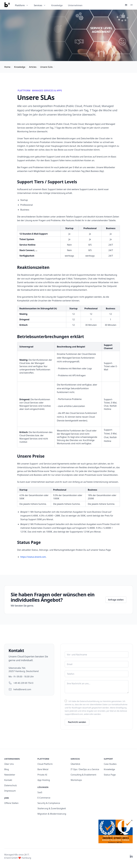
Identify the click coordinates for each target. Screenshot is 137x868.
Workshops (76, 780)
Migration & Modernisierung (52, 814)
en (132, 5)
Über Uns (9, 764)
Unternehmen (75, 5)
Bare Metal (43, 769)
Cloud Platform (45, 764)
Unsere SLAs (46, 67)
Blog (7, 769)
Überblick (75, 764)
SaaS (40, 792)
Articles (33, 67)
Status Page (110, 775)
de (126, 5)
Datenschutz (11, 785)
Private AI (42, 775)
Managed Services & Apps (47, 91)
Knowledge (57, 5)
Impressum (10, 791)
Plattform (24, 91)
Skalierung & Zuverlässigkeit (52, 808)
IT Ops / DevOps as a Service (85, 769)
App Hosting (44, 780)
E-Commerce (44, 798)
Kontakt (8, 780)
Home (7, 67)
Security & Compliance (49, 803)
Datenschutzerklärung (90, 701)
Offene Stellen (11, 803)
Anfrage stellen (116, 600)
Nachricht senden (77, 722)
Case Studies (110, 764)
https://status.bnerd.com (33, 557)
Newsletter (10, 775)
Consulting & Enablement (83, 775)
